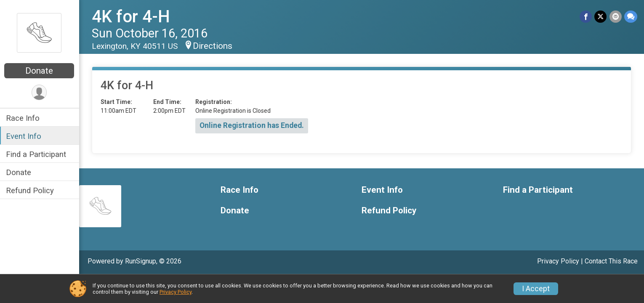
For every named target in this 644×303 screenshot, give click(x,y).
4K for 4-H (132, 17)
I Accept (536, 289)
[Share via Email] (616, 17)
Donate (40, 71)
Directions (213, 46)
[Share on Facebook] (586, 17)
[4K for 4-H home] (40, 32)
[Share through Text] (631, 17)
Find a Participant (37, 154)
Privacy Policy (558, 261)
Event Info (24, 136)
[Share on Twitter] (601, 17)
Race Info (24, 118)
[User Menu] (40, 92)
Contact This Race (611, 261)
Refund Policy (31, 190)
